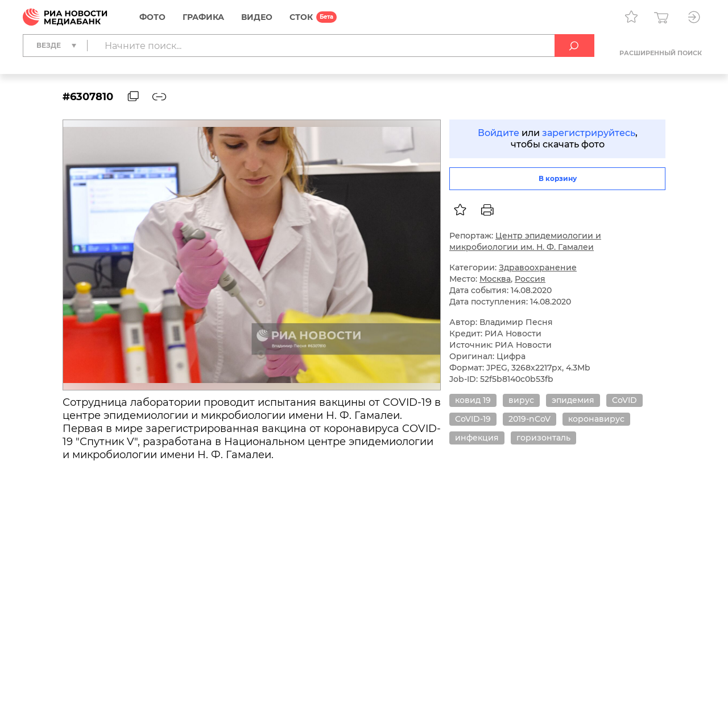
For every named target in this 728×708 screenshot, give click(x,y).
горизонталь (543, 438)
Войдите (499, 133)
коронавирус (596, 419)
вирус (521, 400)
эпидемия (573, 400)
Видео (257, 17)
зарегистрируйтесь (589, 133)
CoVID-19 (473, 419)
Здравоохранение (538, 267)
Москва (495, 279)
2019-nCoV (530, 419)
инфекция (477, 438)
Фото (152, 17)
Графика (203, 17)
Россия (530, 279)
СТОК (301, 17)
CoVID (624, 400)
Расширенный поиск (661, 53)
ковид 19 (473, 400)
